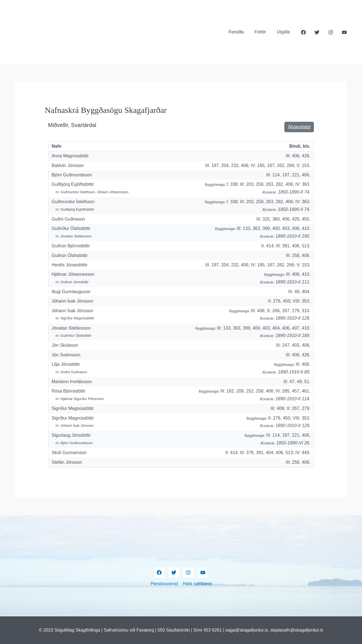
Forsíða (241, 32)
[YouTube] (344, 32)
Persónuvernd (164, 584)
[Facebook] (303, 32)
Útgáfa (284, 32)
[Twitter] (317, 32)
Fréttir (263, 32)
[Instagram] (331, 32)
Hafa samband (197, 584)
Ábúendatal (299, 127)
